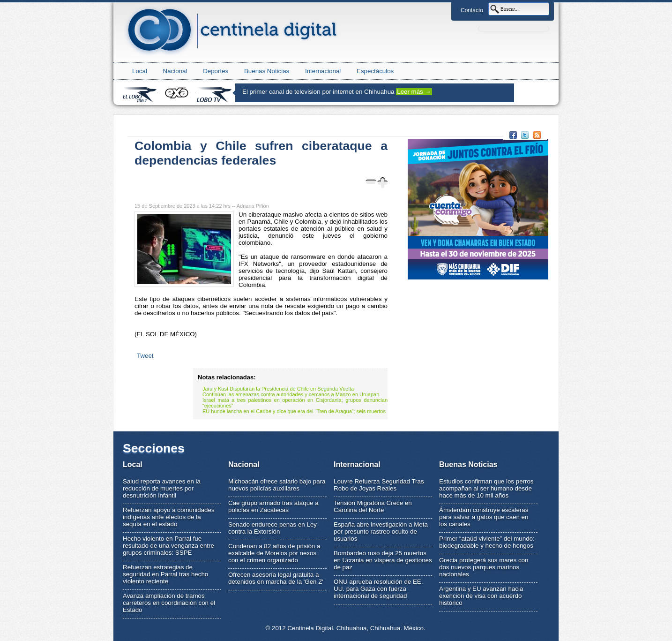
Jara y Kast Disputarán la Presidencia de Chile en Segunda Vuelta (278, 389)
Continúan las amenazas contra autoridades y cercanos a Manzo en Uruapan (291, 394)
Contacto (472, 10)
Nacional (175, 71)
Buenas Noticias (267, 71)
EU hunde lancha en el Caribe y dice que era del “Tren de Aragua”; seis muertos (294, 411)
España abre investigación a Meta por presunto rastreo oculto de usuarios (381, 532)
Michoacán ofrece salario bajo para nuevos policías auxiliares (277, 485)
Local (140, 71)
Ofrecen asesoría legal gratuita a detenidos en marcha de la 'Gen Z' (276, 578)
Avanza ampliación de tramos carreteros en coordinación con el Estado (169, 603)
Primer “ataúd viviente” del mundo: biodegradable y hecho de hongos (487, 542)
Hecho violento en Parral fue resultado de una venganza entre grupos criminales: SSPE (168, 546)
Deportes (216, 71)
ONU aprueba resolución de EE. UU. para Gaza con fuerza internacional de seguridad (378, 589)
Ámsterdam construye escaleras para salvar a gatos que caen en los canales (484, 517)
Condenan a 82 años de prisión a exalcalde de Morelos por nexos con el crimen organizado (274, 553)
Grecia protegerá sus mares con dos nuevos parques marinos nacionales (484, 567)
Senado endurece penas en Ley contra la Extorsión (273, 528)
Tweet (145, 356)
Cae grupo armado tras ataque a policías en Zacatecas (273, 506)
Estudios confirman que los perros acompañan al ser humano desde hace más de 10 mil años (486, 488)
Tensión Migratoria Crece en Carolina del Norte (373, 506)
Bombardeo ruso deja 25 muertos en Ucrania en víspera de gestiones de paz (383, 560)
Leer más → (414, 92)
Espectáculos (375, 71)
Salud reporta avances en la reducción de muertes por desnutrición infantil (162, 488)
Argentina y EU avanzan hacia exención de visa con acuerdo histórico (481, 596)
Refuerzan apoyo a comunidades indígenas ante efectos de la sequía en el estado (169, 517)
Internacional (323, 71)
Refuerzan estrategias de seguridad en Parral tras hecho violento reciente (165, 574)
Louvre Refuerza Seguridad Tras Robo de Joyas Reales (379, 485)
